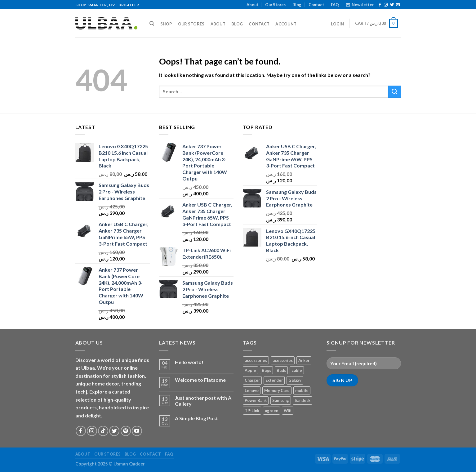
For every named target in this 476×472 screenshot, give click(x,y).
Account (286, 24)
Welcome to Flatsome (200, 380)
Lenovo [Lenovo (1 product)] (252, 390)
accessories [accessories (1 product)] (256, 360)
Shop (166, 24)
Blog (297, 5)
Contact (316, 5)
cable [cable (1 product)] (297, 370)
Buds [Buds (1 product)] (281, 370)
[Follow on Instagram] (386, 5)
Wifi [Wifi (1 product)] (288, 411)
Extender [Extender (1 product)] (274, 380)
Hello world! (189, 362)
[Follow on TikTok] (103, 431)
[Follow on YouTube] (137, 431)
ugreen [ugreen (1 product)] (271, 411)
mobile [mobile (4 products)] (302, 390)
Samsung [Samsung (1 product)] (281, 400)
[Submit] (394, 92)
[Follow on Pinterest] (126, 431)
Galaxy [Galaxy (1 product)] (295, 380)
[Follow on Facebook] (380, 5)
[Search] (152, 24)
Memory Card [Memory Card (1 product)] (277, 390)
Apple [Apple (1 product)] (250, 370)
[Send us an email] (398, 5)
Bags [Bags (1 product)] (266, 370)
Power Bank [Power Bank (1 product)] (256, 400)
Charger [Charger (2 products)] (252, 380)
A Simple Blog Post (196, 418)
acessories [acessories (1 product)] (283, 360)
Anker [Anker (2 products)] (304, 360)
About (252, 5)
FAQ (335, 5)
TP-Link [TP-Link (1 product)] (252, 411)
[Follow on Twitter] (392, 5)
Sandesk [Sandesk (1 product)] (303, 400)
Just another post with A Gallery (203, 401)
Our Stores (275, 5)
